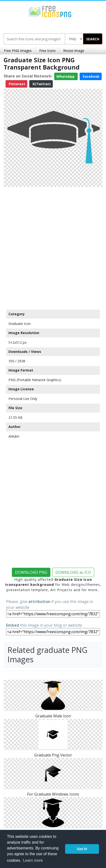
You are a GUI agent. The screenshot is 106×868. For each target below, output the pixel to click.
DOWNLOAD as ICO (73, 572)
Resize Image (74, 51)
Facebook (91, 76)
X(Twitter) (41, 84)
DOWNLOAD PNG (31, 572)
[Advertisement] (53, 247)
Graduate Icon (20, 324)
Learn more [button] (33, 860)
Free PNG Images (18, 51)
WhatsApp (66, 76)
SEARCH (93, 39)
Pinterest (16, 84)
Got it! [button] (82, 849)
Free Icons (47, 51)
